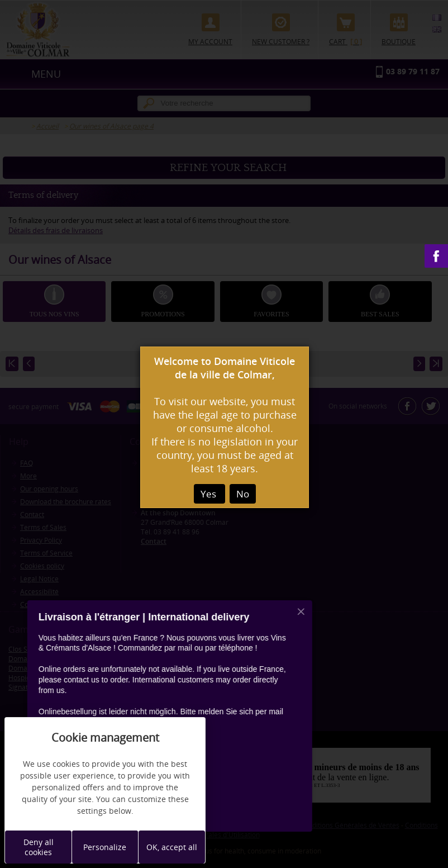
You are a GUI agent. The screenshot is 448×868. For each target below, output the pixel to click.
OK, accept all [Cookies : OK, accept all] (172, 847)
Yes (209, 494)
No (243, 494)
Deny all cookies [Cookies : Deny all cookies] (39, 847)
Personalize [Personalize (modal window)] (105, 847)
